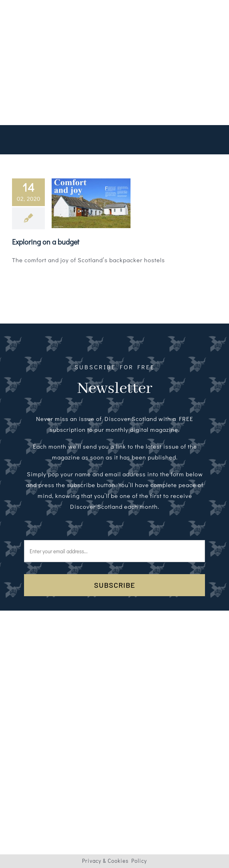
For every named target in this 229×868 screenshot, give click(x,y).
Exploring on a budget (46, 242)
